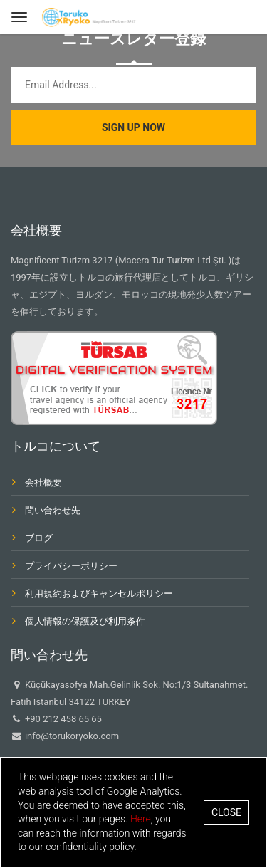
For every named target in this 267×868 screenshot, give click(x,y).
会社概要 (43, 482)
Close (226, 812)
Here (141, 819)
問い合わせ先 (53, 510)
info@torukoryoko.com (71, 736)
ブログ (39, 538)
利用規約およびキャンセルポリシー (99, 594)
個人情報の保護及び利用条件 (85, 621)
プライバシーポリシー (71, 566)
